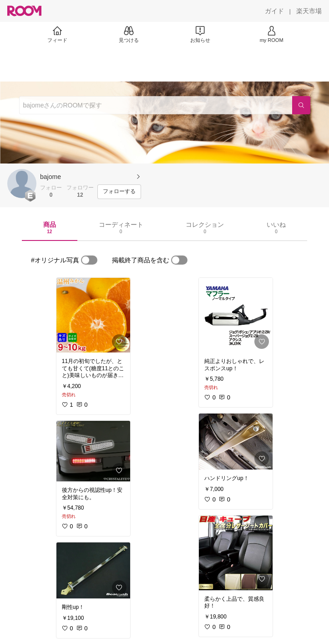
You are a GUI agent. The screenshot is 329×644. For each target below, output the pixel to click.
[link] (93, 315)
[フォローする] (119, 192)
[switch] (89, 260)
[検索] (301, 105)
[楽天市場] (309, 11)
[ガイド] (274, 11)
